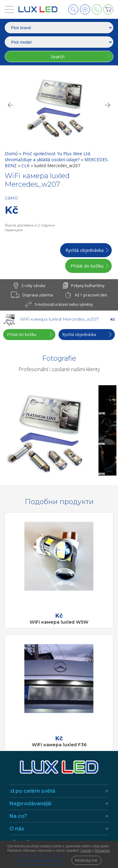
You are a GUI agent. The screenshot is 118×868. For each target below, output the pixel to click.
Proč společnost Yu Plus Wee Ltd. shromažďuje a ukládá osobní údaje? (48, 157)
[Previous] (10, 105)
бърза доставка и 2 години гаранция (30, 227)
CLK (26, 165)
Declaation (102, 850)
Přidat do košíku (87, 266)
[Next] (108, 105)
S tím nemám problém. (40, 860)
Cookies (86, 850)
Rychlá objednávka (84, 250)
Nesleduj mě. (87, 860)
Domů (12, 154)
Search (58, 57)
